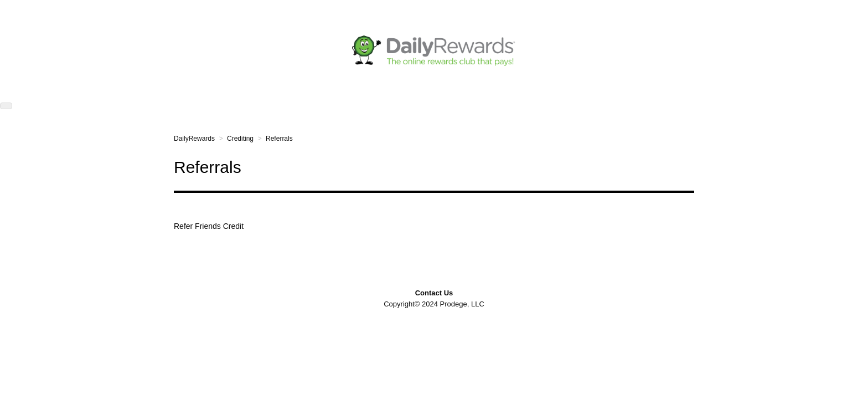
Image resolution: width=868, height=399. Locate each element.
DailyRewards (194, 139)
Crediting (240, 139)
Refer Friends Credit (209, 226)
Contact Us (434, 293)
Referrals (279, 139)
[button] (6, 106)
